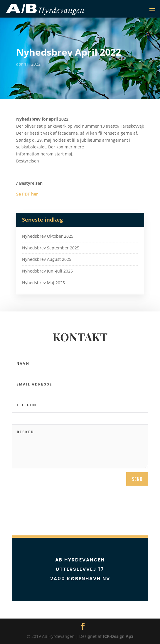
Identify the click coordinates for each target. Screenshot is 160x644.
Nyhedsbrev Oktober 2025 (48, 236)
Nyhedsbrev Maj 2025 (43, 283)
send (137, 479)
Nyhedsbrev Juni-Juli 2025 (47, 271)
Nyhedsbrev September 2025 (51, 248)
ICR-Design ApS (118, 636)
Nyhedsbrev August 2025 (47, 259)
